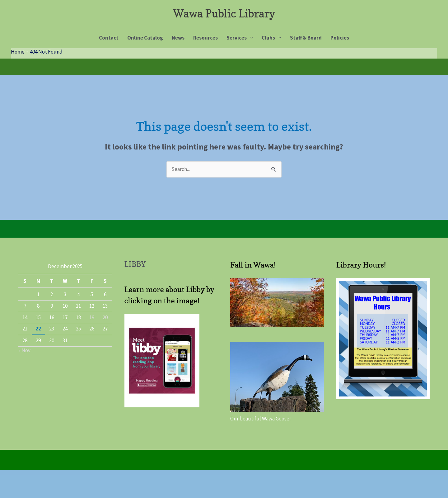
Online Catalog (145, 38)
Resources (205, 38)
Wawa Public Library (224, 13)
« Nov (24, 350)
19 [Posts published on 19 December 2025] (92, 317)
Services (237, 38)
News (178, 38)
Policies (340, 38)
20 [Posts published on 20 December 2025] (105, 317)
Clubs (268, 38)
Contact (109, 38)
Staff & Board (306, 38)
